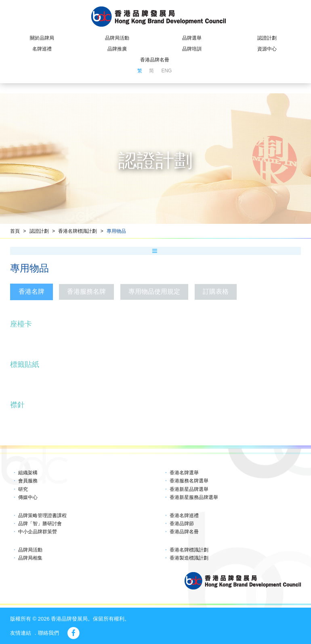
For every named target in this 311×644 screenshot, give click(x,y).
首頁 (15, 231)
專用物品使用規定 (154, 291)
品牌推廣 (117, 49)
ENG (166, 71)
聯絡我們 (48, 633)
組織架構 (28, 473)
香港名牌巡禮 (184, 516)
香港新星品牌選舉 (189, 489)
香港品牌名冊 (155, 60)
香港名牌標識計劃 (78, 231)
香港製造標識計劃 (189, 558)
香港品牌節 (182, 524)
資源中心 (267, 49)
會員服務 (28, 481)
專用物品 (116, 231)
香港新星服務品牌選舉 (194, 497)
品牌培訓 (192, 49)
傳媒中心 (28, 497)
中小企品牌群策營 (38, 532)
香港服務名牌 (86, 291)
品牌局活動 (117, 38)
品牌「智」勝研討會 (40, 524)
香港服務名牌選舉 (189, 481)
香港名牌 (32, 291)
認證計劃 (267, 38)
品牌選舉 (192, 38)
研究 (23, 489)
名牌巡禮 (42, 49)
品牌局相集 (30, 558)
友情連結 (21, 633)
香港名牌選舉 (184, 473)
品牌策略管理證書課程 (42, 516)
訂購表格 (216, 291)
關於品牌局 (42, 38)
